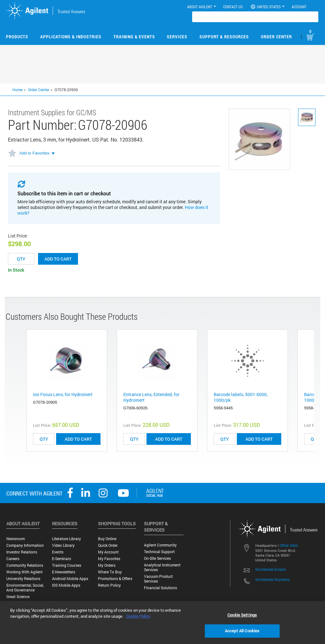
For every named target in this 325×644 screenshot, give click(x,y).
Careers (13, 559)
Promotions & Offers (115, 579)
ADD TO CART (78, 439)
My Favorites (109, 559)
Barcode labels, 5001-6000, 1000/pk (241, 397)
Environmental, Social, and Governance (25, 588)
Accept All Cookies (242, 631)
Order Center (276, 37)
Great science (18, 597)
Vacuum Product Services (158, 579)
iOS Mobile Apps (66, 585)
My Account (108, 552)
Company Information (25, 545)
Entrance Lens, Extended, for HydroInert (151, 397)
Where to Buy (110, 572)
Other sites (289, 545)
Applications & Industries (71, 37)
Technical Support (159, 552)
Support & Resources (224, 37)
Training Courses (67, 565)
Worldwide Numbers (273, 579)
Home (17, 90)
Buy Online (107, 539)
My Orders (107, 565)
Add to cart (58, 259)
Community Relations (25, 565)
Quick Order (108, 545)
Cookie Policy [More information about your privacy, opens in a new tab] (138, 616)
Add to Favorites (34, 153)
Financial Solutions (160, 588)
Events (58, 552)
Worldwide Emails (270, 569)
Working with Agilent (24, 572)
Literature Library (66, 539)
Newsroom (16, 539)
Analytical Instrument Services (162, 567)
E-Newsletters (64, 572)
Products (17, 37)
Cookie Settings (242, 615)
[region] (162, 622)
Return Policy (109, 585)
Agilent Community (160, 545)
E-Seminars (62, 559)
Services (177, 37)
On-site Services (157, 558)
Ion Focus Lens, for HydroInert (63, 394)
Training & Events (134, 37)
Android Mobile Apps (70, 579)
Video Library (63, 545)
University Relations (23, 579)
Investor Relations (22, 552)
